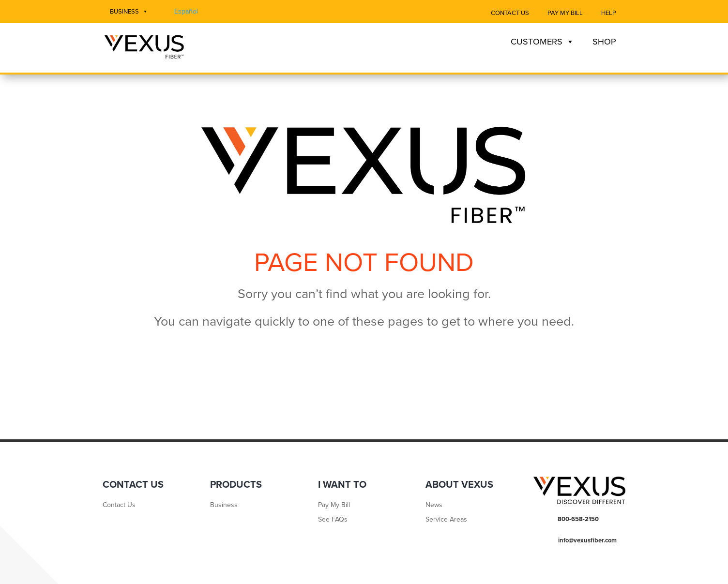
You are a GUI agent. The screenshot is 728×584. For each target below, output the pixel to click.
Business (129, 12)
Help (609, 13)
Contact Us (510, 13)
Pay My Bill (565, 13)
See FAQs (333, 520)
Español (186, 11)
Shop (604, 42)
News (434, 505)
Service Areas (446, 520)
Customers (542, 42)
